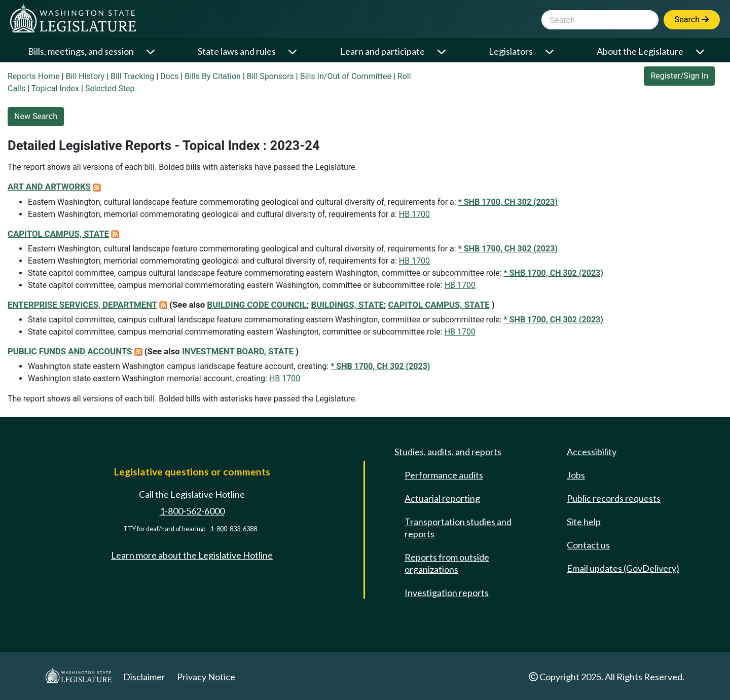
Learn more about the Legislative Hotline (192, 555)
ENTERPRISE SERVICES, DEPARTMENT (82, 305)
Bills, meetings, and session (81, 51)
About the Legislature (640, 51)
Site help (584, 522)
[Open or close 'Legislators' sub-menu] (550, 51)
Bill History (85, 76)
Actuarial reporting (442, 498)
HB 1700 (414, 214)
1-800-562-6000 (192, 511)
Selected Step (110, 88)
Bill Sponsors (270, 76)
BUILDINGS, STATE (347, 305)
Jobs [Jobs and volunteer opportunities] (576, 475)
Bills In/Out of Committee (346, 76)
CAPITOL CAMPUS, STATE (58, 234)
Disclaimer (144, 677)
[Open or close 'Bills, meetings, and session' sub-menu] (151, 51)
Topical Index (55, 88)
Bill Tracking (132, 76)
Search (692, 20)
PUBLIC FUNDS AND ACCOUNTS (70, 351)
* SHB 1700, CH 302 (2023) (508, 202)
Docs (169, 76)
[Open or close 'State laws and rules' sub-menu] (293, 51)
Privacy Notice (206, 677)
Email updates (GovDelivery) (623, 568)
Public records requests (614, 498)
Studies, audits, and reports (448, 452)
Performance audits (444, 475)
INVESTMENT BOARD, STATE (238, 351)
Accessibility (592, 452)
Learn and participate (382, 51)
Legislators (511, 51)
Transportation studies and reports (458, 528)
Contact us (588, 545)
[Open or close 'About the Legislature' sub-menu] (701, 51)
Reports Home (34, 76)
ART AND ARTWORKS (49, 187)
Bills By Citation (213, 76)
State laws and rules (237, 51)
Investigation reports (447, 593)
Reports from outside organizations (447, 563)
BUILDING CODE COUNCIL (257, 305)
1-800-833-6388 (234, 529)
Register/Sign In (679, 76)
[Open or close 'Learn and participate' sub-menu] (442, 51)
